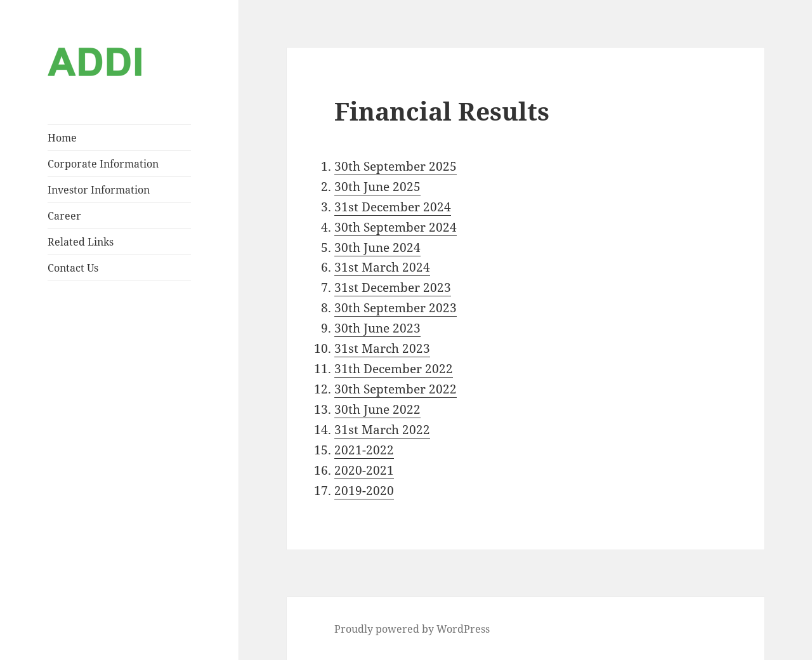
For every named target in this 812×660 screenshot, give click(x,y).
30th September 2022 (396, 389)
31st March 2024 (382, 267)
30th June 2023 (377, 328)
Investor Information (99, 190)
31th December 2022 (394, 369)
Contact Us (73, 268)
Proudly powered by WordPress (412, 629)
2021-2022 (364, 450)
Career (64, 216)
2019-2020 (364, 491)
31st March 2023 (382, 348)
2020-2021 (364, 470)
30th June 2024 (377, 247)
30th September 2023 (396, 308)
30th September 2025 (396, 166)
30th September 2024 (396, 227)
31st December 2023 (393, 287)
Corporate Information (103, 164)
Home (62, 138)
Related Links (81, 242)
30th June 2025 (377, 187)
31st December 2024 (393, 207)
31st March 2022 (382, 430)
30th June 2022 (377, 409)
